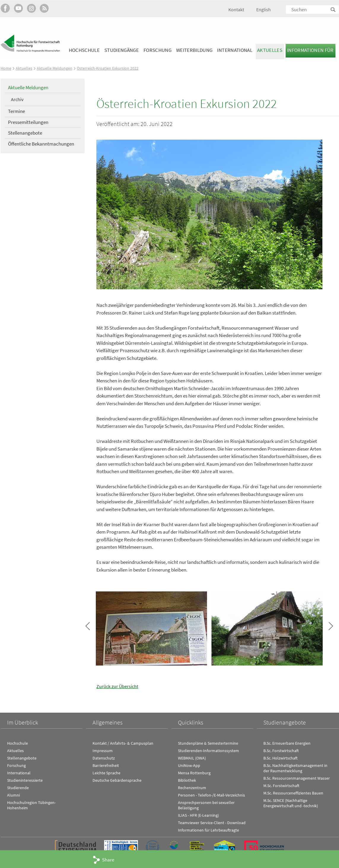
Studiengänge (122, 50)
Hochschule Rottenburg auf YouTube (18, 8)
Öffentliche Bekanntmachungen (41, 144)
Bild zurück (87, 626)
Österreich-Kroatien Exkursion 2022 (110, 68)
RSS (44, 8)
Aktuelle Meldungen (55, 68)
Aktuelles (270, 50)
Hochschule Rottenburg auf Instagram (31, 8)
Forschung (157, 50)
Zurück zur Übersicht (118, 686)
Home (6, 68)
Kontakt (236, 9)
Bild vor (331, 626)
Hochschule (84, 50)
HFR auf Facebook (5, 8)
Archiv (17, 99)
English (264, 9)
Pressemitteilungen (28, 122)
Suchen (333, 10)
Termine (16, 111)
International (235, 50)
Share (108, 860)
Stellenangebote (25, 133)
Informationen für (310, 50)
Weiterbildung (194, 50)
